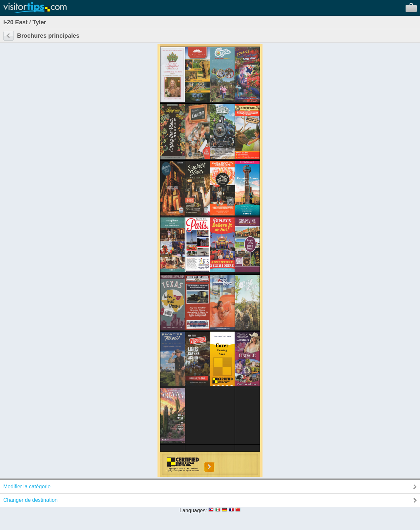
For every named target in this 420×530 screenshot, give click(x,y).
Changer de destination (30, 500)
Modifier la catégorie (27, 487)
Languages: (193, 510)
